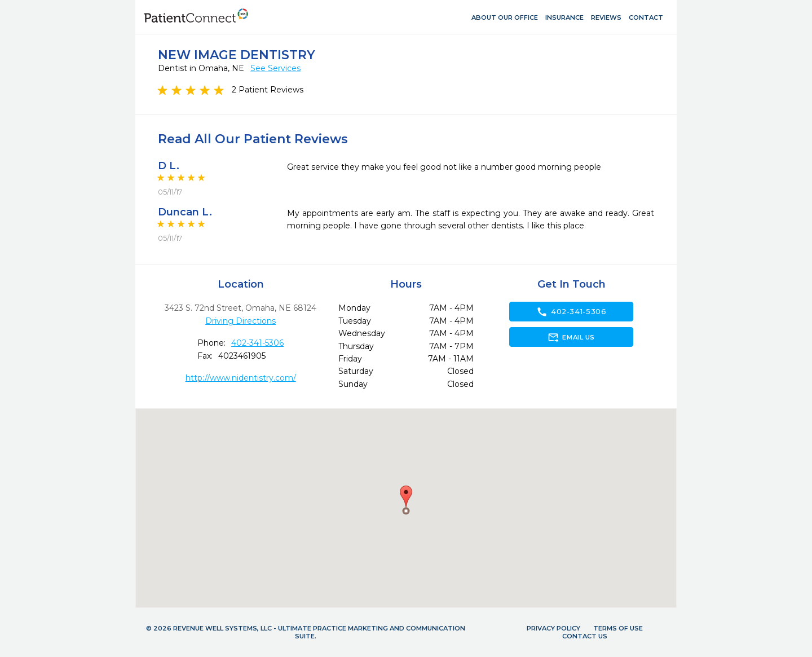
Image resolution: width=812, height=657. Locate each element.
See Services (275, 68)
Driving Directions (240, 321)
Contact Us (585, 636)
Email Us (571, 337)
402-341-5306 (257, 343)
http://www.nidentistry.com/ (241, 378)
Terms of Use (618, 628)
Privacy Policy (553, 628)
